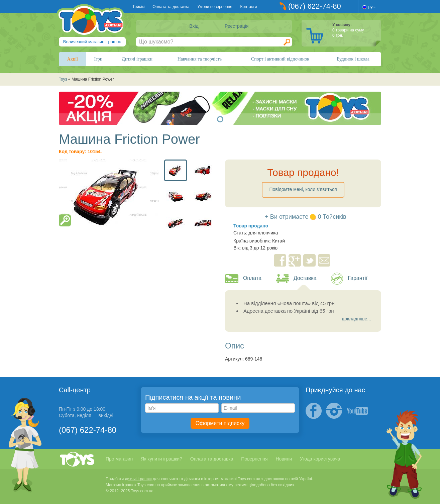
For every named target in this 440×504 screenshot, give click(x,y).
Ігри (98, 59)
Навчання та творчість (200, 59)
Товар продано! (303, 172)
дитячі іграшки (138, 479)
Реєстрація (237, 26)
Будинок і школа (353, 59)
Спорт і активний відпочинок (280, 59)
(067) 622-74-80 (315, 6)
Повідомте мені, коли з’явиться (303, 189)
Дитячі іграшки (137, 59)
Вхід (194, 26)
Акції (73, 59)
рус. (372, 7)
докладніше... (356, 319)
